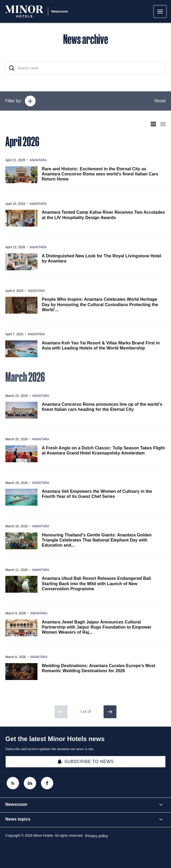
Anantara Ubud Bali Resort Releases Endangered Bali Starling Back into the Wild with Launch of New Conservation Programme (96, 583)
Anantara (38, 160)
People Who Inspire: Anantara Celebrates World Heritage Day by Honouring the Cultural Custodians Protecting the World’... (100, 304)
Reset (160, 101)
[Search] (12, 68)
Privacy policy (97, 836)
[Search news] (85, 68)
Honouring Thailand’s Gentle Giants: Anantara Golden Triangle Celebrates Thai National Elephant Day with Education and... (97, 540)
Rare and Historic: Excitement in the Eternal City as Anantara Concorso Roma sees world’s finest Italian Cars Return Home (100, 174)
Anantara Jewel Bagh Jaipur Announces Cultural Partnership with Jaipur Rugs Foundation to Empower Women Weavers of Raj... (97, 627)
